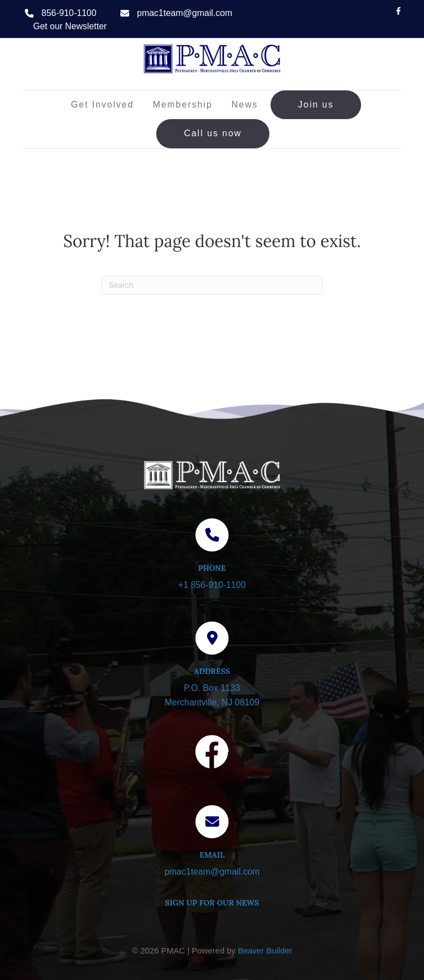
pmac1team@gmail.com (185, 13)
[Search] (212, 285)
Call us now (213, 133)
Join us (316, 105)
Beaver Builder (265, 950)
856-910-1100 (69, 13)
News (245, 105)
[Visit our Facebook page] (212, 754)
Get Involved (103, 105)
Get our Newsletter (70, 26)
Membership (183, 105)
